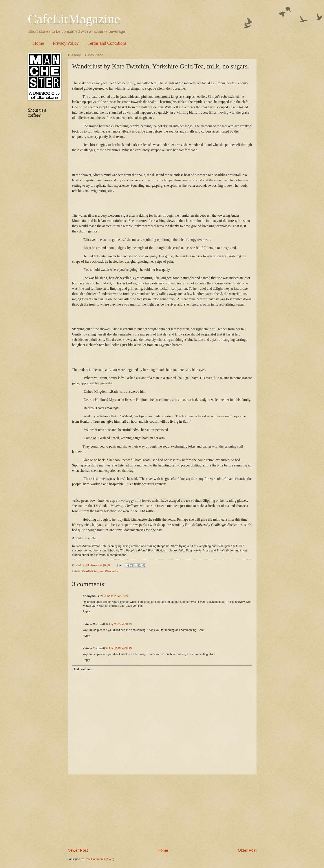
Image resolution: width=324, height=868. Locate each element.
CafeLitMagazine (74, 19)
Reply (86, 611)
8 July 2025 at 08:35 (119, 648)
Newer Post (78, 850)
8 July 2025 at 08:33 (119, 624)
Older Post (247, 850)
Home (39, 43)
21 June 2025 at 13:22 (114, 596)
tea (102, 571)
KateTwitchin (90, 571)
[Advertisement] (162, 811)
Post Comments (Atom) (99, 859)
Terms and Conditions (107, 43)
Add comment (83, 669)
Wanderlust (112, 571)
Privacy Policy (66, 43)
